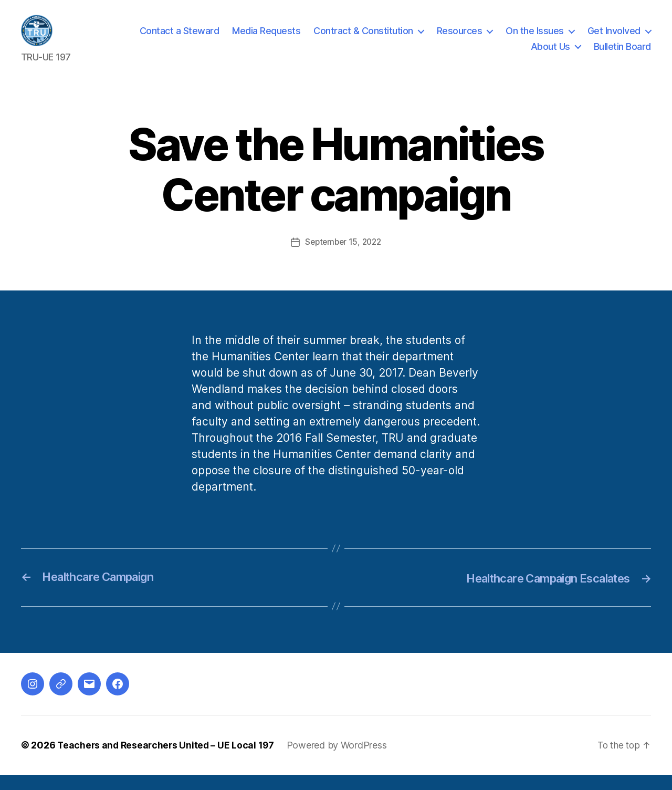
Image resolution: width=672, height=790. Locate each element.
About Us (550, 54)
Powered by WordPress (341, 760)
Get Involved (614, 39)
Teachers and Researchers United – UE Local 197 (168, 760)
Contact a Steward (180, 39)
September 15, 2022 (343, 257)
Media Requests (266, 39)
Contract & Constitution (363, 39)
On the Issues (535, 39)
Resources (460, 39)
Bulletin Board (622, 54)
